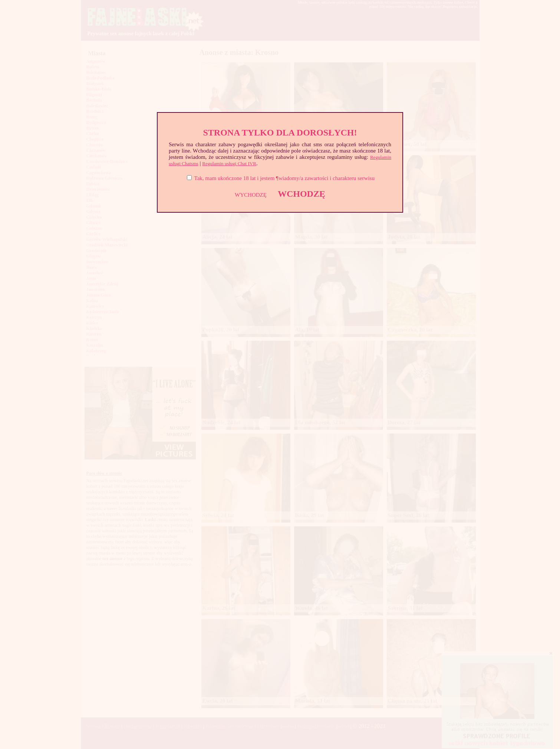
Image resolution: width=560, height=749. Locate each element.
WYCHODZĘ (251, 195)
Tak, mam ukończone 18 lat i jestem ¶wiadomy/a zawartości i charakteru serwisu (284, 178)
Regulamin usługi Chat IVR (229, 163)
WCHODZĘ (302, 194)
